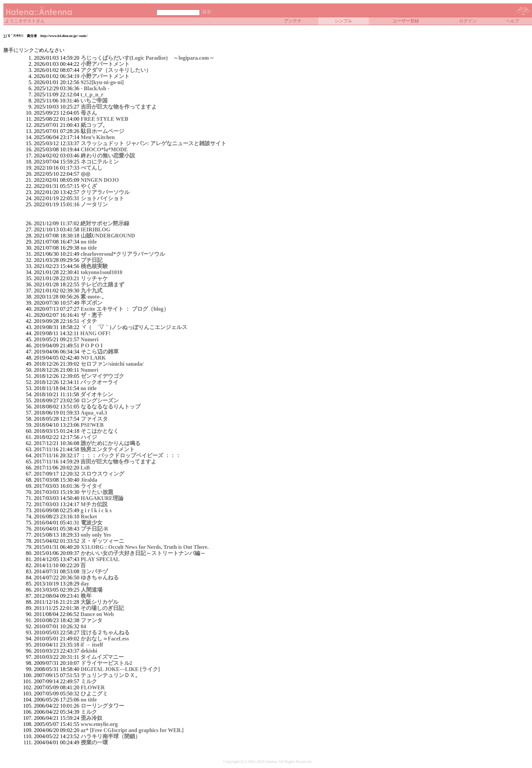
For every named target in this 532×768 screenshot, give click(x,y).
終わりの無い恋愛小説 (108, 156)
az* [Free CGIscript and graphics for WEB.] (132, 730)
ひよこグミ (94, 694)
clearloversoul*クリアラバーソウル (123, 254)
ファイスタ (94, 419)
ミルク (89, 681)
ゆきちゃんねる (100, 578)
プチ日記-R (94, 529)
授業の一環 (94, 742)
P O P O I (92, 345)
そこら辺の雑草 (100, 352)
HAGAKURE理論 (102, 498)
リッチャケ (94, 278)
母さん (89, 113)
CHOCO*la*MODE (104, 149)
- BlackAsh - (95, 88)
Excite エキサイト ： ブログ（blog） (125, 309)
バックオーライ (99, 382)
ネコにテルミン (100, 162)
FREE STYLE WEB (104, 119)
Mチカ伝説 (94, 504)
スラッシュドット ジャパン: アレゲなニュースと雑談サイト (154, 143)
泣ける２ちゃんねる (105, 632)
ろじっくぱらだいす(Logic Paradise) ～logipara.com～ (148, 58)
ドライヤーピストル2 (107, 663)
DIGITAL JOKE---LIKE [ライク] (120, 669)
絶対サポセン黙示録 (105, 223)
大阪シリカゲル (99, 602)
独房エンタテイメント (108, 449)
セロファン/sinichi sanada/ (112, 364)
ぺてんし (92, 168)
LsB (85, 468)
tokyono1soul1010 (102, 272)
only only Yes (96, 535)
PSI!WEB (92, 425)
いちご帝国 (94, 101)
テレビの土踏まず (102, 284)
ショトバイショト (102, 198)
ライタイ (92, 486)
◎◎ (85, 174)
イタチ (89, 321)
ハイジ (89, 437)
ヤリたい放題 (97, 492)
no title (89, 242)
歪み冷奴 (92, 718)
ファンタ (92, 620)
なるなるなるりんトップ (111, 407)
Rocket (89, 516)
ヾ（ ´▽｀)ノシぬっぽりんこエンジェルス (134, 327)
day (85, 584)
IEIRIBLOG (96, 229)
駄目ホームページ (102, 131)
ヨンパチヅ (94, 571)
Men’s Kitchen (98, 137)
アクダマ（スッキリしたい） (116, 70)
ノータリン (94, 204)
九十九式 (92, 291)
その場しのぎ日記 (102, 608)
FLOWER (93, 687)
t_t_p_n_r (92, 94)
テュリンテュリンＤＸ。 (111, 675)
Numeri (90, 339)
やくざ (89, 186)
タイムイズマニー (102, 657)
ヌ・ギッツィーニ (102, 541)
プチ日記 (92, 260)
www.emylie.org (99, 724)
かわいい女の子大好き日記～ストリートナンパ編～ (143, 553)
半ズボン (92, 303)
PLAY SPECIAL (100, 559)
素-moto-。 (93, 297)
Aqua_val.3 (94, 413)
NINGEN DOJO (100, 180)
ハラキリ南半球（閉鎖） (111, 736)
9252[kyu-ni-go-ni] (102, 82)
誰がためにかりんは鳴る (111, 443)
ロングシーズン (100, 400)
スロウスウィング (102, 474)
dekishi (89, 651)
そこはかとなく (100, 431)
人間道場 (92, 590)
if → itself (92, 645)
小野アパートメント (105, 64)
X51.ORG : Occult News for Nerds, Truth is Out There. (145, 547)
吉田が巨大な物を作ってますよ (119, 107)
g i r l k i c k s (96, 510)
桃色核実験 (94, 266)
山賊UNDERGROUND (108, 236)
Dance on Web (97, 614)
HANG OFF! (96, 333)
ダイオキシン (97, 394)
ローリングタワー (102, 706)
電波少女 (92, 523)
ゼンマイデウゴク (102, 376)
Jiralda (89, 480)
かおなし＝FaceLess (105, 639)
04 (83, 626)
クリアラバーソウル (105, 192)
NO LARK (93, 358)
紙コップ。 (94, 125)
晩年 (86, 596)
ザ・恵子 (92, 315)
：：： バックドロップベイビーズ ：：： (131, 455)
